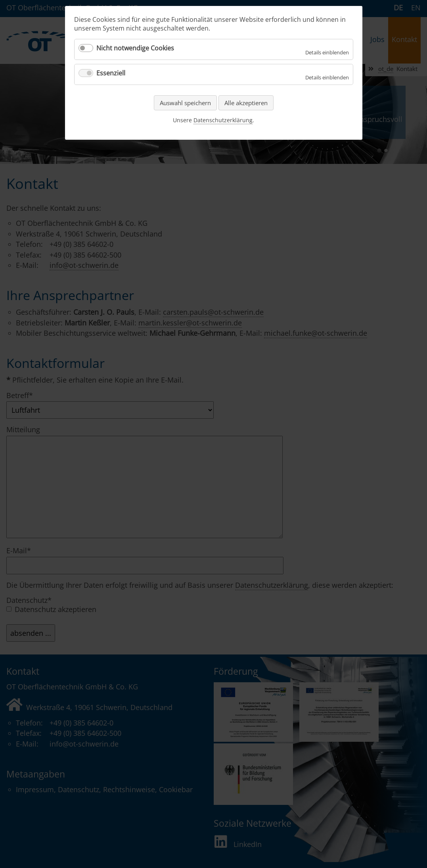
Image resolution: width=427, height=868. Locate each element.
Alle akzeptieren (246, 103)
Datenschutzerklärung (223, 120)
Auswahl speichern (185, 103)
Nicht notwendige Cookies (135, 48)
